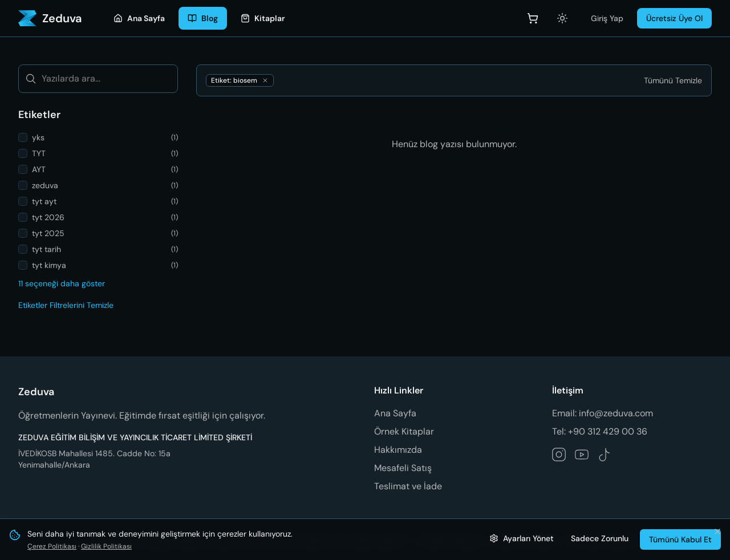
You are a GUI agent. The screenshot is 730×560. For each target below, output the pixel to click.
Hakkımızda (398, 450)
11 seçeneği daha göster (62, 283)
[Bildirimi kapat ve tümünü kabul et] (717, 531)
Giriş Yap (607, 18)
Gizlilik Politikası (106, 546)
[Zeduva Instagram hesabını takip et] (559, 455)
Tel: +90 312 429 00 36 (600, 431)
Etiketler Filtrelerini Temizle (66, 305)
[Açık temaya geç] (562, 18)
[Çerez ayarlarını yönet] (522, 538)
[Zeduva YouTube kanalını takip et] (582, 455)
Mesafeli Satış (403, 468)
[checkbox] (23, 137)
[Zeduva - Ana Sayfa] (50, 18)
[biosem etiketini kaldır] (265, 80)
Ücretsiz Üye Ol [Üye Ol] (674, 18)
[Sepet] (533, 18)
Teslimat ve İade (408, 486)
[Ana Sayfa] (139, 18)
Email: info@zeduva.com (603, 413)
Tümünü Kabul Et (680, 539)
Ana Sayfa (395, 413)
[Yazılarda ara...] (98, 79)
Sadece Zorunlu (600, 538)
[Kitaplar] (263, 18)
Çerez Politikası (52, 546)
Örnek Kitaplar (404, 431)
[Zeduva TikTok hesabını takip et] (605, 455)
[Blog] (203, 18)
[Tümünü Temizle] (673, 80)
